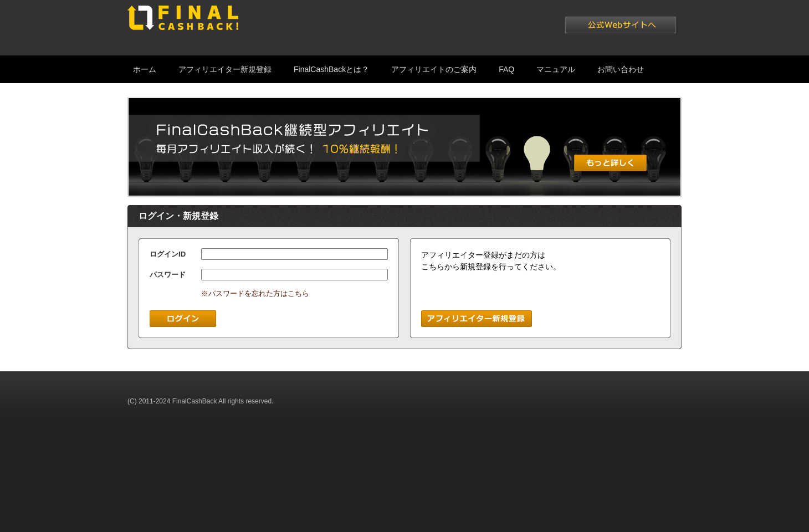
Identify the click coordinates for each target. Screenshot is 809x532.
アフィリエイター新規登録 (225, 69)
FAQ (506, 69)
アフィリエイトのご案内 (434, 69)
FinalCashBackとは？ (331, 69)
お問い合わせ (621, 69)
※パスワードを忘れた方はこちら (255, 293)
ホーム (145, 69)
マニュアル (556, 69)
